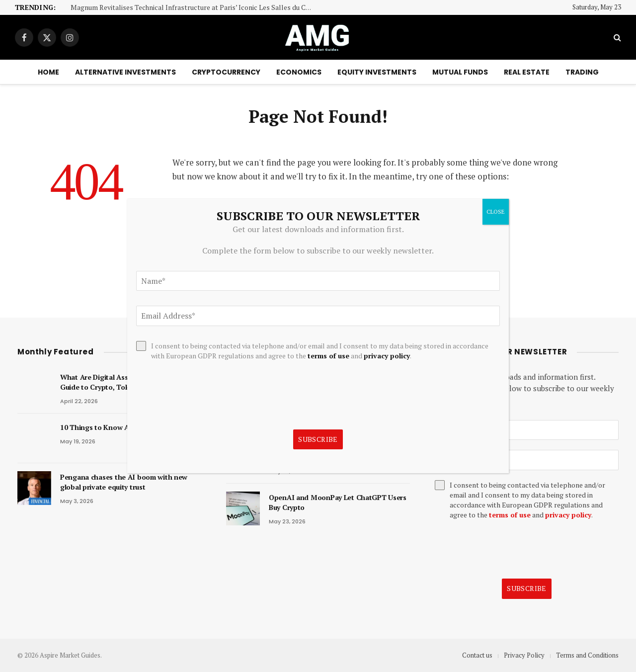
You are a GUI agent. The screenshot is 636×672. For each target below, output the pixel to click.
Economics (299, 72)
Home (48, 72)
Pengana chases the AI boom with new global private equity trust (124, 482)
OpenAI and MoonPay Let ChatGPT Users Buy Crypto (338, 502)
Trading (582, 72)
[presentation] (510, 549)
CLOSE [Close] (496, 211)
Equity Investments (377, 72)
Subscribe (527, 588)
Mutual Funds (460, 72)
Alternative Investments (125, 72)
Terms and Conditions (587, 655)
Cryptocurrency (226, 72)
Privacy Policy (524, 655)
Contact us (477, 655)
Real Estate (527, 72)
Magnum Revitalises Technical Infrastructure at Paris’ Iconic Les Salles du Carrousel (195, 8)
